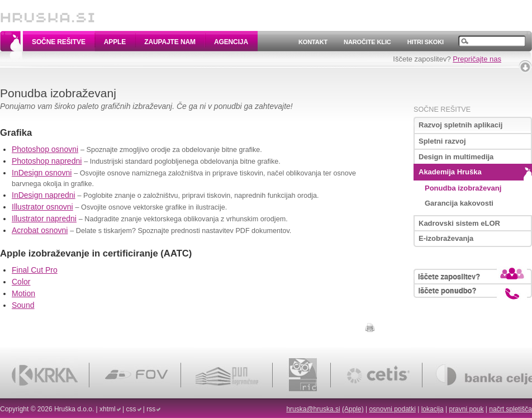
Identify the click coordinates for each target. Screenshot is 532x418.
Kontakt (313, 42)
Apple (115, 42)
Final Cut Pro (35, 270)
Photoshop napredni (47, 161)
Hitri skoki (426, 42)
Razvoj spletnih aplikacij (460, 125)
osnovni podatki (392, 409)
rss (151, 409)
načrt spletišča (510, 409)
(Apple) (353, 409)
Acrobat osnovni (40, 230)
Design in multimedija (456, 157)
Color (21, 282)
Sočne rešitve (59, 42)
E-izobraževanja (446, 238)
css (131, 409)
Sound (23, 305)
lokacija (433, 409)
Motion (23, 293)
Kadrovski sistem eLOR (459, 223)
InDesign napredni (44, 195)
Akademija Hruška (450, 172)
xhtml (108, 409)
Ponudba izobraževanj (463, 188)
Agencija (231, 42)
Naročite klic (367, 42)
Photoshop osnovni (45, 149)
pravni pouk (466, 409)
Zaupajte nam (170, 42)
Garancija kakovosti (459, 203)
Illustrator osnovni (42, 207)
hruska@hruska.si (313, 409)
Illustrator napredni (44, 218)
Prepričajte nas (477, 59)
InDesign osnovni (42, 173)
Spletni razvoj (442, 141)
